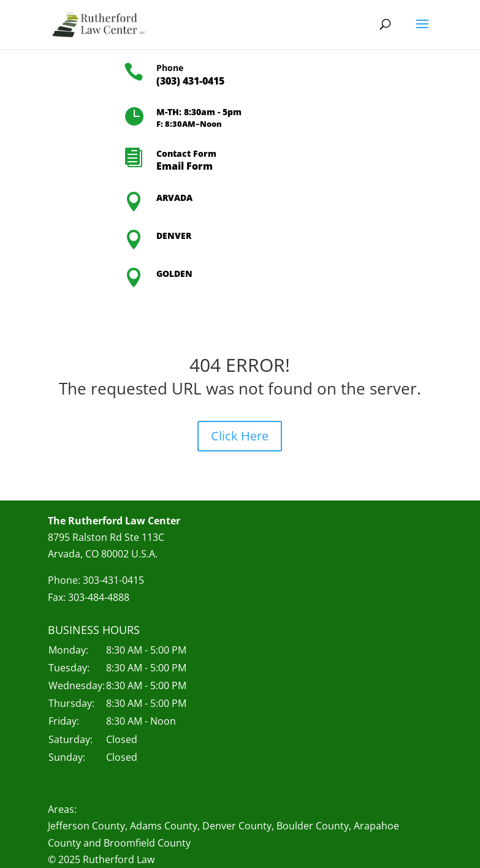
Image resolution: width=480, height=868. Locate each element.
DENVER (174, 236)
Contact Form (186, 153)
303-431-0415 (113, 580)
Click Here (240, 436)
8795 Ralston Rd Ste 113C (106, 537)
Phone (170, 68)
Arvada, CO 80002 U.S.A (101, 554)
